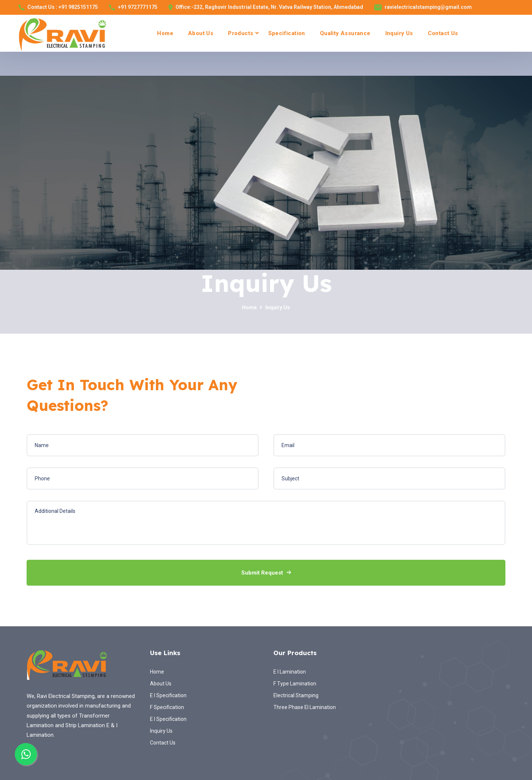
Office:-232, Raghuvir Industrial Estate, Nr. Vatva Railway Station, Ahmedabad (269, 7)
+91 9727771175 (138, 7)
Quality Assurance (345, 33)
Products (241, 33)
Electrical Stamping (296, 695)
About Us (201, 33)
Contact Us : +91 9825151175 (63, 7)
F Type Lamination (295, 684)
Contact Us (443, 33)
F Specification (167, 707)
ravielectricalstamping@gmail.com (428, 7)
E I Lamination (290, 672)
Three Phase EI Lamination (305, 707)
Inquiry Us (399, 33)
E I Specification (168, 695)
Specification (287, 33)
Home (165, 33)
